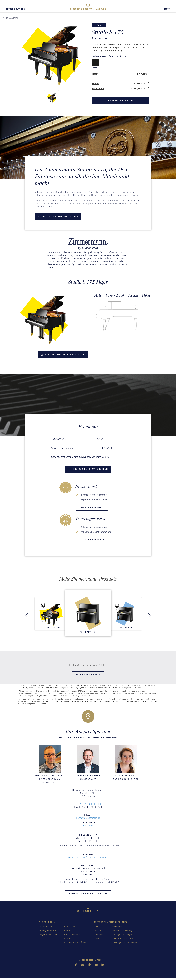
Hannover (88, 9)
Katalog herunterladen (50, 931)
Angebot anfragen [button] (120, 100)
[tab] (88, 457)
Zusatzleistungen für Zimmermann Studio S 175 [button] (81, 457)
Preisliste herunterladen (88, 469)
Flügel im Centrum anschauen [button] (58, 216)
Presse (98, 931)
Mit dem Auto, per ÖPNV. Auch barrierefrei (88, 858)
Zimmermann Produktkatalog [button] (63, 355)
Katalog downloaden (88, 674)
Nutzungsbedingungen (122, 935)
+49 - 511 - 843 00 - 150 (90, 804)
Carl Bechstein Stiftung (75, 942)
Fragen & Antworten (48, 935)
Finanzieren (98, 88)
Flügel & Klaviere (15, 9)
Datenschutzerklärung (122, 931)
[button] (51, 98)
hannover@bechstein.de (88, 818)
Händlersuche (46, 927)
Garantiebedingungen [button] (92, 507)
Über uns (69, 931)
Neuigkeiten (70, 927)
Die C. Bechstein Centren (72, 936)
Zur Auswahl (11, 18)
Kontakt (98, 927)
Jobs (97, 939)
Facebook (88, 826)
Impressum (117, 927)
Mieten (95, 83)
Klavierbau (99, 935)
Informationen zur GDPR (123, 939)
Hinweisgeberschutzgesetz (124, 943)
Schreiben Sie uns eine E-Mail (88, 893)
